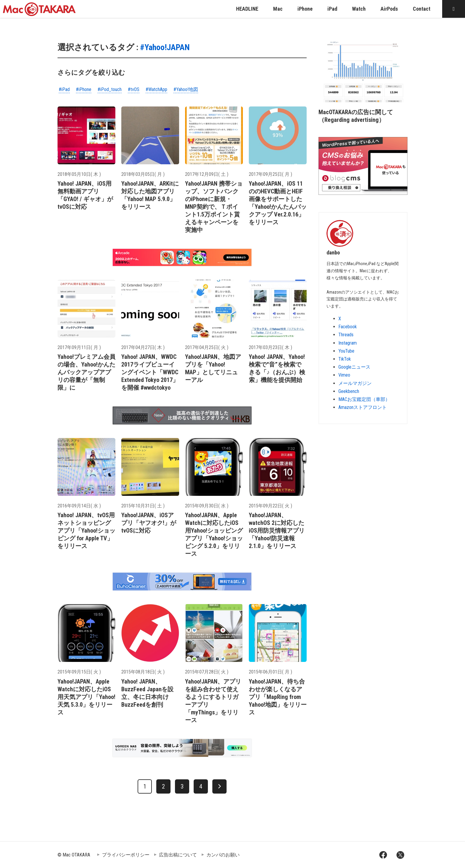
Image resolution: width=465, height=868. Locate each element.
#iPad (64, 89)
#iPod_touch (110, 89)
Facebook (348, 327)
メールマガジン (355, 383)
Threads (346, 335)
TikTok (345, 359)
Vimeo (344, 375)
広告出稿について (178, 855)
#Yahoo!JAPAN (165, 47)
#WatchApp (156, 89)
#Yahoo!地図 (186, 89)
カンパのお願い (223, 855)
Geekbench (349, 391)
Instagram (348, 343)
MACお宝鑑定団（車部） (364, 399)
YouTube (346, 351)
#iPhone (84, 89)
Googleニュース (354, 367)
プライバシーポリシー (126, 855)
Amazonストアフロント (363, 407)
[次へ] (219, 786)
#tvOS (134, 89)
